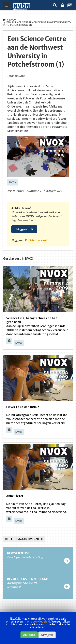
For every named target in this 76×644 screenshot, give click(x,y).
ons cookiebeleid (39, 622)
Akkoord (29, 635)
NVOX (13, 20)
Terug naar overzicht (24, 539)
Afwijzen (47, 635)
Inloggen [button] (24, 229)
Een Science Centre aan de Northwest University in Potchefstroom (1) (37, 24)
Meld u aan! (38, 240)
